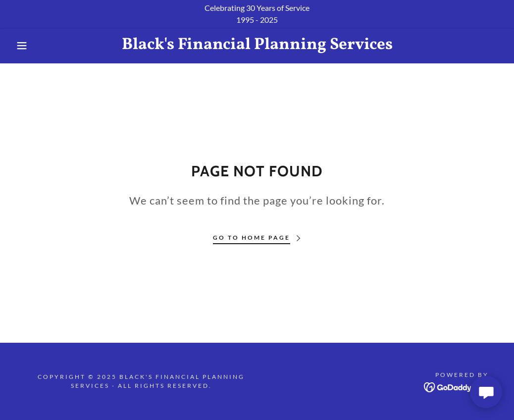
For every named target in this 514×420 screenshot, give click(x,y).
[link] (257, 46)
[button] (26, 46)
